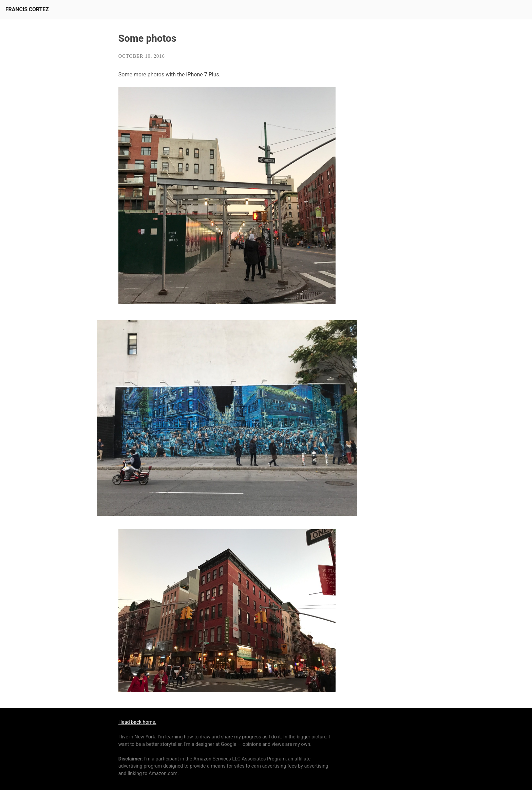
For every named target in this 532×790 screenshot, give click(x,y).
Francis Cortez (27, 9)
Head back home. (137, 722)
